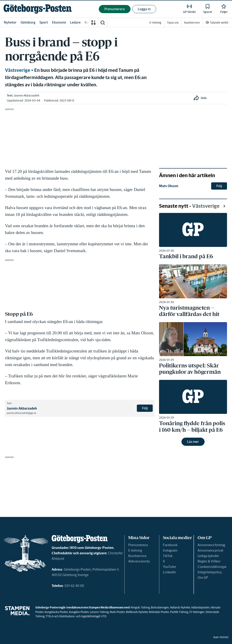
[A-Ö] (94, 22)
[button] (102, 22)
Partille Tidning (179, 612)
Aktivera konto (139, 561)
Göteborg (28, 22)
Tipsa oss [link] (173, 23)
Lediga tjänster (208, 556)
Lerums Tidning (99, 612)
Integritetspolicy (210, 572)
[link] (38, 9)
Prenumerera (138, 545)
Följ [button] (145, 408)
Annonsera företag (211, 545)
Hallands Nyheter (180, 607)
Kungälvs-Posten (79, 612)
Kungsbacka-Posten (56, 612)
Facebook (170, 545)
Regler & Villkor (209, 561)
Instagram (170, 550)
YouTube (169, 567)
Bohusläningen (160, 607)
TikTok (168, 556)
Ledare (75, 22)
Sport (44, 22)
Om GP (203, 578)
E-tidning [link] (155, 23)
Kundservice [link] (192, 23)
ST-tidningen (197, 612)
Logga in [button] (144, 9)
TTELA (50, 616)
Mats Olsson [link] (169, 186)
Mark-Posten (117, 612)
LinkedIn (169, 572)
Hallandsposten (200, 607)
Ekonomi (59, 22)
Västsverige (18, 70)
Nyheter (10, 22)
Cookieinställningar (212, 567)
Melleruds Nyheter (137, 612)
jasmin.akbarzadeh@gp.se (22, 413)
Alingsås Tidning (140, 607)
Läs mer (193, 442)
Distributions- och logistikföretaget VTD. (83, 616)
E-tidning (135, 550)
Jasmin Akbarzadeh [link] (27, 95)
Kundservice (137, 556)
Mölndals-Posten (159, 612)
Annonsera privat (210, 550)
